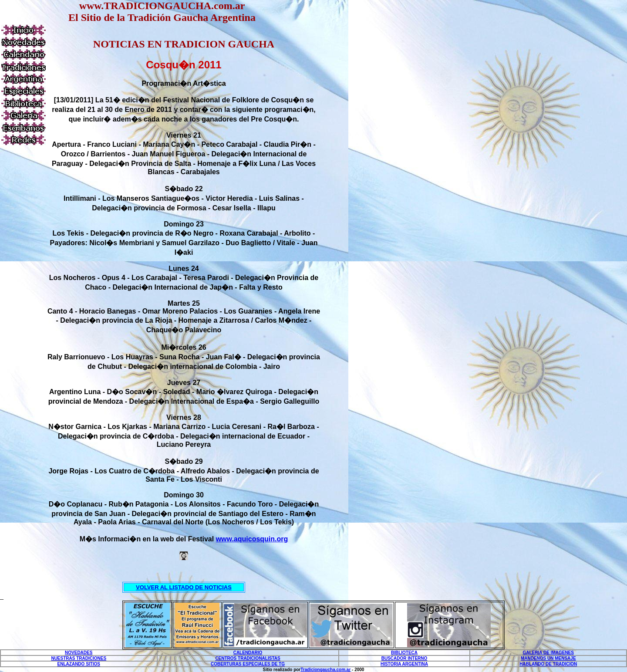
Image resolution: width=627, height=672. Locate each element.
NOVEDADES (79, 653)
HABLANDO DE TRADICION (548, 664)
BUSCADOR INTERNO (405, 658)
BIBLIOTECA (404, 653)
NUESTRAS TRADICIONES (79, 658)
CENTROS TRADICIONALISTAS (248, 658)
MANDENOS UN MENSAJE (548, 658)
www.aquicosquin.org (252, 539)
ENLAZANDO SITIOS (79, 664)
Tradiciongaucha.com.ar (325, 670)
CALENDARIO (248, 653)
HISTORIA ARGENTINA (404, 664)
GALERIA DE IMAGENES (548, 653)
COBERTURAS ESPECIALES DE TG (248, 664)
